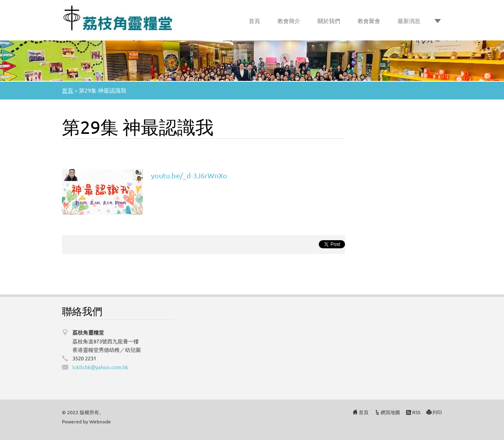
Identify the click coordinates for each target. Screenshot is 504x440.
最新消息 (409, 21)
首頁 (254, 21)
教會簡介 (289, 21)
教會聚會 (369, 21)
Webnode (100, 421)
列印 (437, 412)
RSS (416, 412)
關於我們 (329, 21)
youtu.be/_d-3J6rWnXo (189, 175)
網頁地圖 (390, 412)
